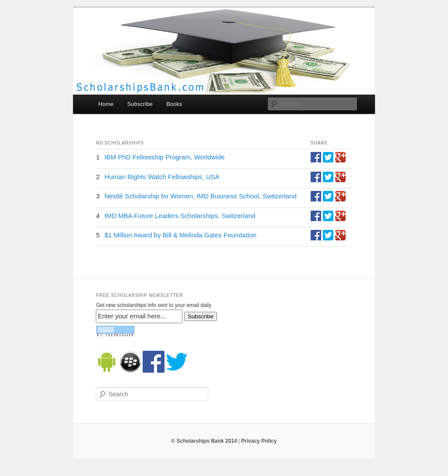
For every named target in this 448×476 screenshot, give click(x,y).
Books (174, 104)
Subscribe (140, 104)
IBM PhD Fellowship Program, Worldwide (165, 157)
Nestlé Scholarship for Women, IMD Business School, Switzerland (201, 196)
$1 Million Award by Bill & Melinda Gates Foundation (180, 235)
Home (106, 104)
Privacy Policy (259, 441)
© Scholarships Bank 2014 (204, 441)
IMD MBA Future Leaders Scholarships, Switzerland (180, 216)
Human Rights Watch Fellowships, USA (162, 177)
